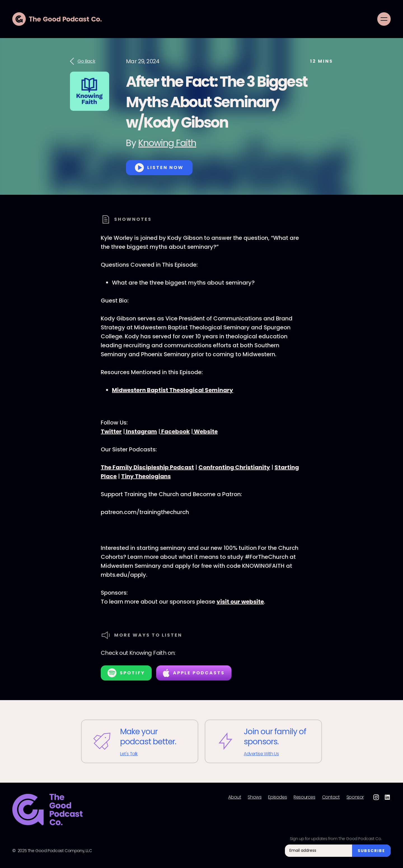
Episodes (277, 797)
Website (205, 431)
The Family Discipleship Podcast (147, 467)
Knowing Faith (167, 143)
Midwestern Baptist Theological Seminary (173, 390)
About (235, 797)
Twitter (111, 431)
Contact (331, 797)
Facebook (175, 431)
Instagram (141, 431)
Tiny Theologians (146, 476)
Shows (255, 797)
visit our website (240, 602)
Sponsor (355, 797)
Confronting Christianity (234, 467)
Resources (304, 797)
